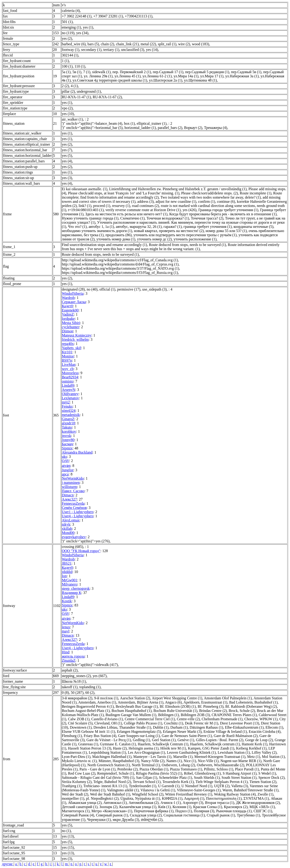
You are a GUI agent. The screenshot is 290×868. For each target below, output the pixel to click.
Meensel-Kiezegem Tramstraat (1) (220, 757)
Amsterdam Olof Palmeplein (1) (228, 698)
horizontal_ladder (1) (140, 128)
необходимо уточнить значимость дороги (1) (97, 231)
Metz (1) (254, 757)
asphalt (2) (70, 670)
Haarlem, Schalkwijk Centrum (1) (163, 744)
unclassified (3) (133, 50)
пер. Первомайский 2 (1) (132, 72)
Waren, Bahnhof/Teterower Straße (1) (250, 790)
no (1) (66, 831)
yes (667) (100, 676)
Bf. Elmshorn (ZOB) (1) (178, 706)
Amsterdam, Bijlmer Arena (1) (140, 702)
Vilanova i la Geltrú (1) (158, 790)
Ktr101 (67, 352)
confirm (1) (207, 201)
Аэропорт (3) (193, 803)
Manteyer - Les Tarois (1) (152, 757)
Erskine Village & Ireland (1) (225, 732)
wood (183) (200, 44)
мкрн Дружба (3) (126, 820)
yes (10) (68, 114)
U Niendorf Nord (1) (197, 786)
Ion (64, 576)
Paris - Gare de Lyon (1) (97, 769)
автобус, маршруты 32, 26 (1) (139, 227)
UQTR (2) (222, 786)
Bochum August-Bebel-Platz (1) (86, 711)
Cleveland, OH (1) (108, 723)
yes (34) (82, 33)
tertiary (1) (111, 50)
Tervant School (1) (147, 782)
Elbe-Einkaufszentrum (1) (244, 727)
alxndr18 (68, 423)
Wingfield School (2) (148, 794)
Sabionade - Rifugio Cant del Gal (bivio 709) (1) (98, 778)
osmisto (68, 381)
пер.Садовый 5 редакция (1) (207, 72)
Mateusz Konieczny (77, 335)
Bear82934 (70, 377)
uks (64, 457)
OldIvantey (70, 394)
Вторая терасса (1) (220, 803)
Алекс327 (69, 499)
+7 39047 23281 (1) (108, 16)
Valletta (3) (240, 786)
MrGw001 (70, 580)
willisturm (69, 487)
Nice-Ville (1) (208, 761)
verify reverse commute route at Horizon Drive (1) (143, 210)
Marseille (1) (183, 757)
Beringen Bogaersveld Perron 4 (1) (88, 706)
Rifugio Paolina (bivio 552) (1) (159, 773)
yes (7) (67, 150)
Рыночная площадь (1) (234, 811)
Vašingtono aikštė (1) (123, 790)
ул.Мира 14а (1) (186, 76)
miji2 (66, 402)
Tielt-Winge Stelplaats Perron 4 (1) (222, 782)
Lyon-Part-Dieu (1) (76, 757)
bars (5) (93, 44)
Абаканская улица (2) (85, 803)
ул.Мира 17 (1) (212, 76)
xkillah (67, 529)
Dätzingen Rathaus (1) (206, 727)
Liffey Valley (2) (264, 752)
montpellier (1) (73, 798)
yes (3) (67, 178)
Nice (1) (190, 761)
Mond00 (68, 533)
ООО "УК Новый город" (81, 551)
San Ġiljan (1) (147, 778)
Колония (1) (182, 807)
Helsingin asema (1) (144, 748)
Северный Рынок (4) (78, 815)
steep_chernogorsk (76, 588)
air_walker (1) (72, 119)
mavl (65, 631)
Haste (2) (120, 748)
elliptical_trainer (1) (152, 123)
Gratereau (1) (88, 744)
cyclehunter (70, 327)
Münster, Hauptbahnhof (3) (119, 761)
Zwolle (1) (265, 794)
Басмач (67, 444)
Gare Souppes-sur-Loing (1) (139, 736)
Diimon (67, 331)
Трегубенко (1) (248, 815)
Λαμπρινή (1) (194, 798)
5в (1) (77, 72)
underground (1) (89, 91)
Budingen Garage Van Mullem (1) (131, 715)
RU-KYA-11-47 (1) (76, 97)
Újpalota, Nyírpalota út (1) (140, 798)
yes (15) (68, 847)
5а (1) (66, 72)
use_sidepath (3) (154, 289)
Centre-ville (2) (188, 719)
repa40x (68, 344)
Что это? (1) (77, 227)
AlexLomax (71, 520)
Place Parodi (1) (247, 769)
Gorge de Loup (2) (259, 740)
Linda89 (68, 385)
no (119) (68, 33)
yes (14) (152, 50)
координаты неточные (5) (254, 227)
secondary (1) (91, 50)
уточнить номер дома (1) (116, 239)
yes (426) (189, 210)
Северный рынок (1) (112, 815)
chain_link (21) (127, 44)
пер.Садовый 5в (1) (246, 72)
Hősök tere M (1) (173, 748)
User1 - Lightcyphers (78, 512)
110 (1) (80, 66)
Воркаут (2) (193, 128)
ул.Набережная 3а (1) (242, 76)
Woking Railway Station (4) (235, 794)
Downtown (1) (81, 727)
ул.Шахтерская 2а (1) (165, 80)
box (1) (129, 123)
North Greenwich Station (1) (109, 765)
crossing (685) (72, 547)
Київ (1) (164, 807)
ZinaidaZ (69, 660)
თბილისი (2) (152, 820)
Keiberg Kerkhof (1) (251, 748)
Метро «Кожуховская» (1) (112, 811)
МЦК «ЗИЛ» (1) (262, 807)
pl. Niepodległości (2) (102, 798)
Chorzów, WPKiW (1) (261, 719)
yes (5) (67, 156)
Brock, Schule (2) (242, 711)
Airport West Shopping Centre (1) (177, 698)
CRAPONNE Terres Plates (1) (234, 715)
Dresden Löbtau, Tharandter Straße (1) (122, 727)
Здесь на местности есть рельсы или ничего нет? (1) (126, 214)
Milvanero (70, 584)
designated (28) (73, 289)
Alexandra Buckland (77, 452)
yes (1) (88, 27)
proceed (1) (102, 206)
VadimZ (68, 314)
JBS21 (67, 563)
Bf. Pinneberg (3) (210, 706)
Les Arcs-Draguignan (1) (147, 752)
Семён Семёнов (74, 508)
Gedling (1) (141, 740)
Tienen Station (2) (263, 782)
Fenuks (67, 406)
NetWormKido (73, 478)
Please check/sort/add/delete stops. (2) (209, 193)
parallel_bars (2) (170, 128)
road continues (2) (145, 206)
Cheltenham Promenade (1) (222, 719)
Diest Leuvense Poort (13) (239, 723)
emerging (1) (71, 27)
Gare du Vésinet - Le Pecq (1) (109, 740)
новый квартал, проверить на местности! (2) (169, 231)
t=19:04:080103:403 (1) (86, 210)
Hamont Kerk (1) (254, 744)
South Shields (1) (207, 778)
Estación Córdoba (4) (265, 732)
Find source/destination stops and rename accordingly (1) (104, 245)
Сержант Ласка (74, 302)
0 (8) (65, 693)
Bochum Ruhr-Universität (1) (175, 711)
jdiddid (67, 572)
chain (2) (107, 44)
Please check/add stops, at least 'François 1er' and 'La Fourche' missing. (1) (124, 193)
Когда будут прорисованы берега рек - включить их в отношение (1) (223, 214)
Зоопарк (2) (108, 807)
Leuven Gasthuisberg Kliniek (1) (191, 752)
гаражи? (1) (173, 227)
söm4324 (69, 411)
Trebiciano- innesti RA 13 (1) (105, 786)
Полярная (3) (204, 811)
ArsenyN (68, 390)
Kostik (67, 601)
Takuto (67, 427)
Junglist (68, 470)
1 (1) (65, 61)
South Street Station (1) (239, 778)
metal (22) (148, 44)
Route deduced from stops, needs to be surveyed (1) (187, 245)
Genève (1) (186, 740)
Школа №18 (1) (74, 681)
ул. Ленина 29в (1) (98, 76)
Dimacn (68, 495)
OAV (65, 461)
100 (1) (67, 66)
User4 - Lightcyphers (78, 516)
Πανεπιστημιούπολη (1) (224, 798)
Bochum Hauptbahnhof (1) (131, 711)
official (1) (107, 289)
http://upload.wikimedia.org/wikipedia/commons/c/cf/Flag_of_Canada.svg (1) (120, 260)
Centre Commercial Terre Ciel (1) (150, 719)
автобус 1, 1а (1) (101, 227)
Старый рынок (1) (221, 815)
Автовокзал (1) (115, 803)
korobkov (69, 431)
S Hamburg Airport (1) (240, 773)
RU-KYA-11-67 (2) (107, 97)
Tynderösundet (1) (143, 786)
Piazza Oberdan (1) (154, 769)
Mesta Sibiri (71, 323)
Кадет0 (67, 306)
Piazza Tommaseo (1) (186, 769)
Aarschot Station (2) (135, 698)
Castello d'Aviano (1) (107, 719)
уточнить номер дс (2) (154, 239)
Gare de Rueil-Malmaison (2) (236, 736)
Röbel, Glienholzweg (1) (202, 773)
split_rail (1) (167, 44)
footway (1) (70, 50)
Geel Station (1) (164, 740)
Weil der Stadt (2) (75, 794)
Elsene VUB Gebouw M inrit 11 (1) (88, 732)
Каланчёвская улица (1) (138, 807)
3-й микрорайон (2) (77, 698)
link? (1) (85, 206)
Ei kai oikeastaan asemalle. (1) (85, 189)
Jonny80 (68, 440)
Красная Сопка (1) (208, 807)
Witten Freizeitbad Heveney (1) (189, 794)
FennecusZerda (73, 503)
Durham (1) (179, 727)
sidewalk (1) (101, 72)
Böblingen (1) (168, 715)
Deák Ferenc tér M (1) (201, 723)
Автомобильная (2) (144, 803)
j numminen (71, 483)
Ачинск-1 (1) (171, 803)
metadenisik (71, 415)
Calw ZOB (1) (79, 719)
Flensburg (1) (72, 736)
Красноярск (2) (236, 807)
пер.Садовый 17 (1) (168, 72)
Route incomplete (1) (256, 193)
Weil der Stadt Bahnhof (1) (110, 794)
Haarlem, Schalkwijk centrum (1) (215, 744)
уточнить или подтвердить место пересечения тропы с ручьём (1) (185, 235)
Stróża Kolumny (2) (77, 782)
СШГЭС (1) (263, 811)
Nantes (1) (174, 761)
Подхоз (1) (184, 811)
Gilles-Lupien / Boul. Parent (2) (220, 740)
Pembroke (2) (127, 769)
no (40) (92, 289)
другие (8, 864)
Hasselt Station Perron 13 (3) (90, 748)
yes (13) (68, 836)
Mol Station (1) (273, 757)
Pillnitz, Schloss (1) (218, 769)
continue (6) (226, 201)
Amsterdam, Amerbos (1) (97, 702)
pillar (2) (68, 91)
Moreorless (70, 373)
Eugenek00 (70, 310)
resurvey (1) (121, 206)
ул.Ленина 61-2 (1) (157, 76)
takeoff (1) (70, 687)
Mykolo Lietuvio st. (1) (79, 761)
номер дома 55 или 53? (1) (226, 231)
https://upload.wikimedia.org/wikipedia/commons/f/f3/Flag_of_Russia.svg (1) (120, 273)
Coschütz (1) (173, 723)
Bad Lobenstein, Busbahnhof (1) (253, 702)
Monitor (68, 356)
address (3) (145, 201)
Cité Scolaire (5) (80, 723)
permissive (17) (129, 289)
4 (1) (74, 86)
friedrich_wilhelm (75, 339)
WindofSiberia (73, 293)
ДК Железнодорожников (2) (258, 803)
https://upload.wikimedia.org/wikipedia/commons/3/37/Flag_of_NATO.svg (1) (120, 268)
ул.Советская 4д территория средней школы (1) (110, 80)
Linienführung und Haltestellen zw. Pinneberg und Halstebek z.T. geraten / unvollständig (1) (178, 189)
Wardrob (68, 298)
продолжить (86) (119, 235)
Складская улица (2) (146, 815)
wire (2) (184, 44)
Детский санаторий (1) (80, 807)
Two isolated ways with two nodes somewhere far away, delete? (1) (211, 197)
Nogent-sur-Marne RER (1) (241, 761)
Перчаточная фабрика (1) (154, 811)
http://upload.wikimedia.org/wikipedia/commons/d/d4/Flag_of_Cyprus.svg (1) (120, 264)
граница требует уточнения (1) (207, 227)
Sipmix (67, 448)
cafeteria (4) (71, 11)
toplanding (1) (90, 687)
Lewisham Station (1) (234, 752)
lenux (66, 627)
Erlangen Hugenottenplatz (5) (139, 732)
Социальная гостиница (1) (184, 815)
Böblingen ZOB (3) (195, 715)
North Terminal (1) (146, 765)
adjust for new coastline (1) (176, 201)
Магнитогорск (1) (76, 811)
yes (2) (67, 38)
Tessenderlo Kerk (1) (178, 782)
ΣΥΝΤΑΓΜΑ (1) (256, 798)
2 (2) (65, 86)
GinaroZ (68, 419)
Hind (65, 652)
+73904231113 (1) (139, 16)
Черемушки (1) (99, 820)
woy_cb (68, 369)
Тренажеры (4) (216, 128)
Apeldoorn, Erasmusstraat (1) (205, 702)
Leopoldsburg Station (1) (107, 752)
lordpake (68, 319)
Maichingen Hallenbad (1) (112, 757)
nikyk (66, 524)
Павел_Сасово (73, 491)
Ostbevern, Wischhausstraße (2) (221, 765)
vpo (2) (67, 108)
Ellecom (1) (274, 727)
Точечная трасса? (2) (207, 218)
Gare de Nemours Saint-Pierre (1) (187, 736)
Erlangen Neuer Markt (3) (182, 732)
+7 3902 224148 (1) (77, 16)
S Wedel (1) (267, 773)
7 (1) (87, 72)
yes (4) (67, 161)
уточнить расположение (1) (195, 239)
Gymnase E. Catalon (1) (118, 744)
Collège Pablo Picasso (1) (143, 723)
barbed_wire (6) (74, 44)
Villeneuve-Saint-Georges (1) (199, 790)
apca (65, 474)
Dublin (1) (161, 727)
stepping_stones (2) (76, 676)
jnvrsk (66, 436)
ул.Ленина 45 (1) (128, 76)
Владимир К (72, 593)
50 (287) (77, 693)
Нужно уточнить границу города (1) (90, 218)
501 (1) (67, 22)
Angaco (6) (173, 702)
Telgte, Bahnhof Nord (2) (112, 782)
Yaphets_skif (71, 348)
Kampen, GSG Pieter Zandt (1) (211, 748)
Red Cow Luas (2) (82, 773)
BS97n (67, 360)
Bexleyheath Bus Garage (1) (137, 706)
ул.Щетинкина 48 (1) (200, 80)
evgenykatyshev (74, 537)
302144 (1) (70, 55)
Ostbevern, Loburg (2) (178, 765)
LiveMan (69, 365)
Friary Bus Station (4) (100, 736)
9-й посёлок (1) (106, 698)
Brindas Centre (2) (213, 711)
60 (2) (90, 693)
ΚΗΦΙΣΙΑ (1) (172, 798)
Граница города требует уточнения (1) (228, 210)
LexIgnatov (70, 398)
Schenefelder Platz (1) (176, 778)
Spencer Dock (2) (272, 778)
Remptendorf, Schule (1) (116, 773)
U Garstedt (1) (169, 786)
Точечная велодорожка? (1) (168, 218)
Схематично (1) (132, 218)
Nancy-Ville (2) (153, 761)
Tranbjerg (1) (72, 786)
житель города (73, 656)
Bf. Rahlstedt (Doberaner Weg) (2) (251, 706)
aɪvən (66, 466)
